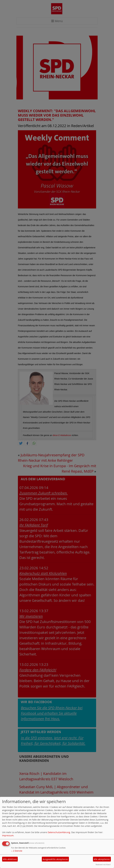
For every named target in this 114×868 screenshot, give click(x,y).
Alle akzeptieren (102, 859)
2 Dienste (17, 851)
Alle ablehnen (10, 859)
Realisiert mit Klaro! (103, 864)
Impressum (8, 835)
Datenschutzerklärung (59, 832)
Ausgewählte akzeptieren (55, 859)
